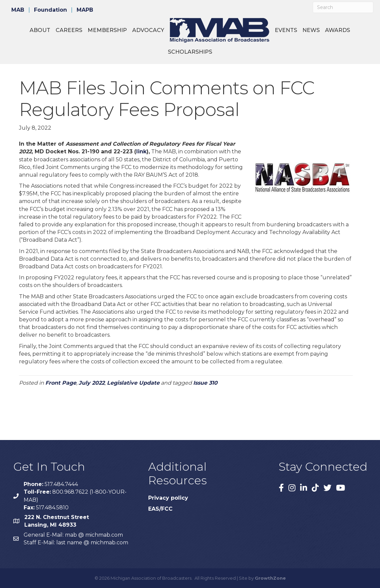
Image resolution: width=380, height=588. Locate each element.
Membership (107, 30)
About (40, 30)
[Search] (343, 7)
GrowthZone (270, 578)
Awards (338, 30)
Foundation (50, 10)
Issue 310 (205, 383)
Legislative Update (133, 383)
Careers (69, 30)
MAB (18, 10)
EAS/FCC (160, 509)
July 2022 (92, 383)
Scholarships (190, 52)
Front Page (61, 383)
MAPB (85, 10)
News (311, 30)
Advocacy (148, 30)
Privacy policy (168, 498)
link (141, 151)
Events (286, 30)
